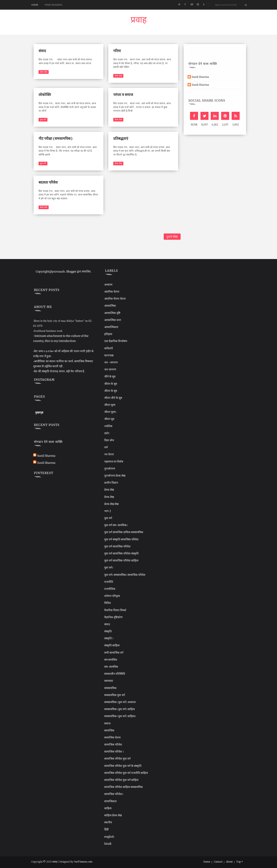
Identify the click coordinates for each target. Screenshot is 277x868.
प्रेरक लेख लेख (111, 504)
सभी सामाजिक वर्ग (114, 653)
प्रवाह (139, 21)
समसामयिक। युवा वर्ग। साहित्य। (120, 716)
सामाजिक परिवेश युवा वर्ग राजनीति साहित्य (126, 773)
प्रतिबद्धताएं (121, 138)
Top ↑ (240, 862)
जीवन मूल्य (110, 405)
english (109, 837)
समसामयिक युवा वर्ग (115, 695)
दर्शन (107, 433)
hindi (108, 844)
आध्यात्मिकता (111, 327)
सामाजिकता (110, 801)
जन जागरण (110, 369)
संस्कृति (108, 631)
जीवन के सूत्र (111, 384)
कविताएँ (109, 348)
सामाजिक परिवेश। (114, 794)
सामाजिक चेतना (112, 737)
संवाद (42, 51)
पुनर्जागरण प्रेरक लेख (115, 476)
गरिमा (117, 51)
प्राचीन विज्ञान (111, 483)
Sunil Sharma (200, 77)
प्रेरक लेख (44, 72)
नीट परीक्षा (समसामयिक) (56, 138)
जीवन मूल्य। (110, 412)
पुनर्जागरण (110, 469)
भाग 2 (108, 511)
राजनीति (109, 582)
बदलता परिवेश (48, 182)
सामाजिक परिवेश (113, 745)
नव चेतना (109, 454)
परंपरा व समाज (123, 95)
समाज (107, 723)
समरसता (109, 681)
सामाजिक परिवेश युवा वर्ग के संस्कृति (123, 766)
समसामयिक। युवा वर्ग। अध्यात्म (120, 702)
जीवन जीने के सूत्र (113, 398)
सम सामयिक (111, 660)
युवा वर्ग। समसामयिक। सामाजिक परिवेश (125, 575)
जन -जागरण (111, 362)
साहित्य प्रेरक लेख (113, 815)
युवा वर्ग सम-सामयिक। (116, 525)
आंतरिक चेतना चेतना (115, 299)
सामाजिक (109, 730)
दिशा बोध (109, 440)
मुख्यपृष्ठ (39, 412)
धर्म (106, 447)
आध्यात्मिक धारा (113, 320)
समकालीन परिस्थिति (115, 674)
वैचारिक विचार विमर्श (115, 610)
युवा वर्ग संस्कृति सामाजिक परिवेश (121, 539)
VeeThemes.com (83, 862)
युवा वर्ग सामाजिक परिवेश (117, 546)
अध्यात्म (108, 285)
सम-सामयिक (111, 667)
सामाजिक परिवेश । (114, 752)
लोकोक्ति (45, 95)
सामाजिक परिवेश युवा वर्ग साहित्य (121, 780)
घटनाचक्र (109, 355)
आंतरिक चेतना (112, 292)
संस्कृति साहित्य (112, 645)
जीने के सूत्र (110, 376)
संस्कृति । (109, 638)
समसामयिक (110, 688)
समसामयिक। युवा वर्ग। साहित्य (120, 709)
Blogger (71, 272)
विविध (108, 603)
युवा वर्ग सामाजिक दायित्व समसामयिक (124, 532)
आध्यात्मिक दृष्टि (112, 313)
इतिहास (108, 334)
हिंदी (106, 829)
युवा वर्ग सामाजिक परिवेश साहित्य (121, 560)
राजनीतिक (110, 589)
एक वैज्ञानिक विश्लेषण (116, 341)
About (229, 862)
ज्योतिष (108, 426)
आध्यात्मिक (110, 306)
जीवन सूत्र (109, 419)
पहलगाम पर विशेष (114, 462)
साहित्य (108, 808)
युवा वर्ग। (109, 568)
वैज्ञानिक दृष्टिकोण (113, 617)
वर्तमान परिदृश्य (112, 596)
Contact (218, 862)
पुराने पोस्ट (172, 237)
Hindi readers (53, 5)
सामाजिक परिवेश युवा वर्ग (117, 759)
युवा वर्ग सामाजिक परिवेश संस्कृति (121, 553)
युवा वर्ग (43, 120)
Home (35, 5)
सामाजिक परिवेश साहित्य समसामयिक (124, 787)
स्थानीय (108, 822)
